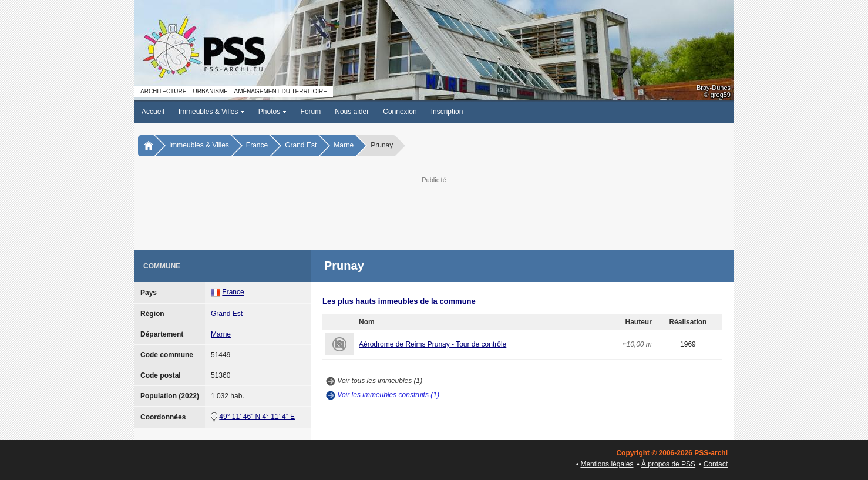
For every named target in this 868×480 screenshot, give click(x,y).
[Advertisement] (434, 212)
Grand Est (301, 145)
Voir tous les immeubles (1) (380, 381)
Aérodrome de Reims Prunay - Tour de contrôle (433, 344)
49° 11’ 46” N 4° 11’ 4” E (257, 417)
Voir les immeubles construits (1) (388, 395)
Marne (344, 145)
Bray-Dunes (714, 88)
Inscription (447, 112)
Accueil (153, 112)
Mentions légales (607, 464)
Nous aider (352, 112)
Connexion (400, 112)
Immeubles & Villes (211, 112)
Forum (311, 112)
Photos (272, 112)
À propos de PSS (668, 464)
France (257, 145)
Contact (716, 464)
